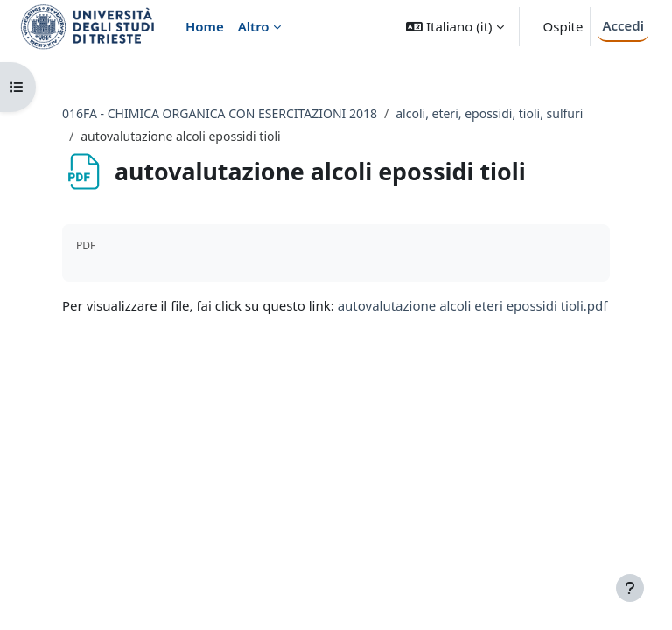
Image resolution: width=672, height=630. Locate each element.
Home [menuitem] (205, 26)
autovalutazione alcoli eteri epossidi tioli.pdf (473, 305)
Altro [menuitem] (254, 26)
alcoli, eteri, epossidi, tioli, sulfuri (489, 113)
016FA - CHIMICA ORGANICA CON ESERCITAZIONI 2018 (220, 113)
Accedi (623, 25)
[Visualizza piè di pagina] (630, 588)
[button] (455, 27)
